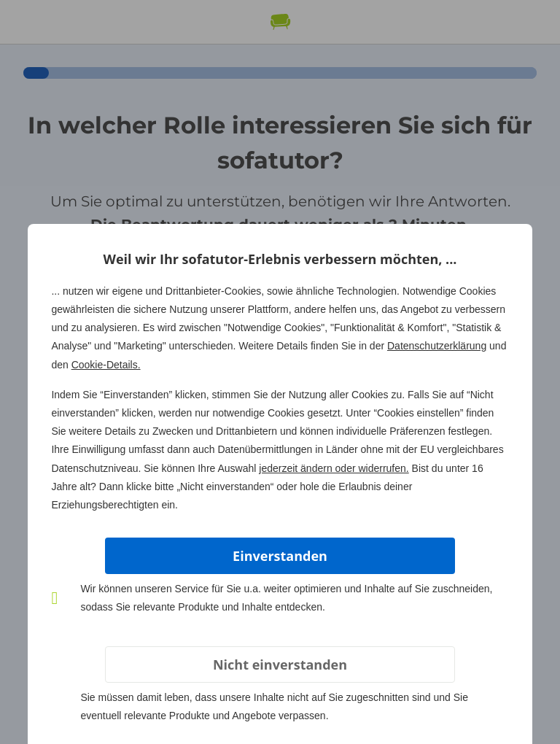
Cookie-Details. (106, 365)
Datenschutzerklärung (437, 346)
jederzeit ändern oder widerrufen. (334, 468)
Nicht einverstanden (280, 664)
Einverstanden (280, 556)
